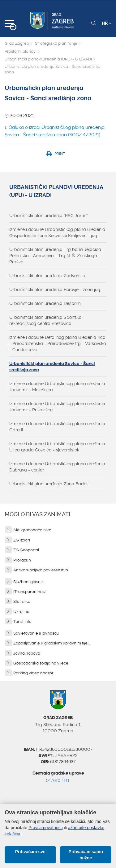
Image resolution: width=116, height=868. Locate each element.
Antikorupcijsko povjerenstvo (41, 570)
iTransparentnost (30, 592)
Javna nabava (27, 653)
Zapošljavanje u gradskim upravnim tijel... (52, 643)
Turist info (22, 621)
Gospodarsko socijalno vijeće (41, 663)
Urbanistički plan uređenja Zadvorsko (47, 276)
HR (107, 23)
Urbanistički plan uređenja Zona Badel (48, 484)
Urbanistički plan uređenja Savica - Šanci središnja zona (52, 367)
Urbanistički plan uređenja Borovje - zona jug (55, 290)
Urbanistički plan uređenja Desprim (45, 303)
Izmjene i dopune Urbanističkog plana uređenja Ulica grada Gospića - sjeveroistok (57, 447)
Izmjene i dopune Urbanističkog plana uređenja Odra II (57, 427)
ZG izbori (22, 540)
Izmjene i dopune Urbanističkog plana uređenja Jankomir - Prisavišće (57, 407)
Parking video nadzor (33, 673)
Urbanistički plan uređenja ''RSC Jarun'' (48, 216)
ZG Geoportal (26, 550)
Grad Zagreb (17, 43)
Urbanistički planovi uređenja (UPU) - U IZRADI (48, 59)
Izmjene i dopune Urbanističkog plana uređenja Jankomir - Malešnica (57, 387)
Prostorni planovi (21, 51)
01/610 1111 (58, 780)
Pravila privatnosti (46, 828)
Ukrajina (21, 612)
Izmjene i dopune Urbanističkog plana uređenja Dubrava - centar (57, 467)
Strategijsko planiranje (56, 43)
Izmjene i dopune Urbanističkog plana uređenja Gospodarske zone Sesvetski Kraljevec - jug (57, 232)
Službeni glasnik (28, 582)
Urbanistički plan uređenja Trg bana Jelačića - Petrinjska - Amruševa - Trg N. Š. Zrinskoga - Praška (57, 256)
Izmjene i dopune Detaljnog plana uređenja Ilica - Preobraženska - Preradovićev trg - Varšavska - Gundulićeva (58, 343)
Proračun (22, 560)
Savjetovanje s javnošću (36, 633)
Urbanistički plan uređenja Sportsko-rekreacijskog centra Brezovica (46, 320)
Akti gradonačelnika (32, 530)
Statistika (22, 601)
